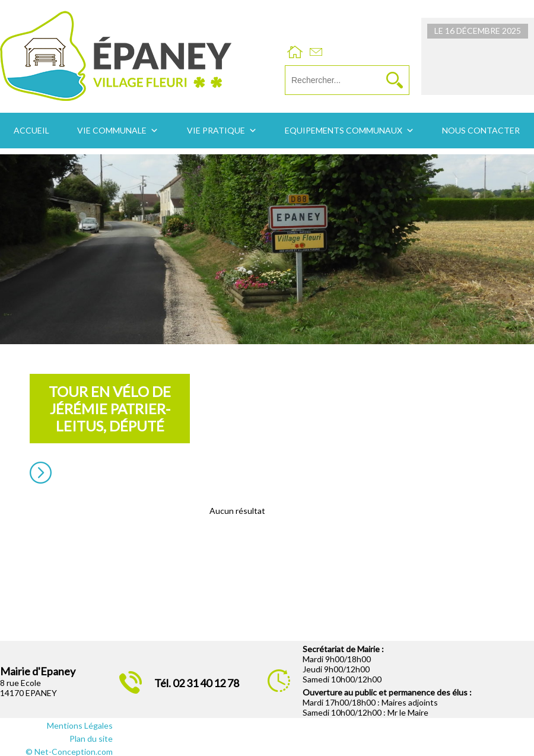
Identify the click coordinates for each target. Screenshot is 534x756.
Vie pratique (216, 130)
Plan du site (91, 738)
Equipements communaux (344, 130)
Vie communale (112, 130)
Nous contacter (481, 130)
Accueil (31, 130)
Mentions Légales (80, 725)
